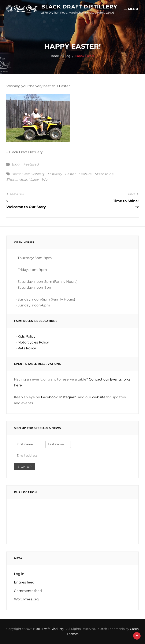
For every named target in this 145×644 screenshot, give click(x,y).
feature (85, 174)
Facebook (49, 397)
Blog (67, 56)
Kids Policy (27, 336)
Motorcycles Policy (33, 342)
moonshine (104, 174)
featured (31, 164)
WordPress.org (26, 599)
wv (44, 180)
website (99, 397)
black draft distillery (28, 174)
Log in (19, 574)
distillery (55, 174)
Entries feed (24, 582)
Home (54, 56)
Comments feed (28, 591)
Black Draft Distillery (79, 7)
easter (70, 174)
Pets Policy (27, 348)
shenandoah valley (23, 180)
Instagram (68, 397)
